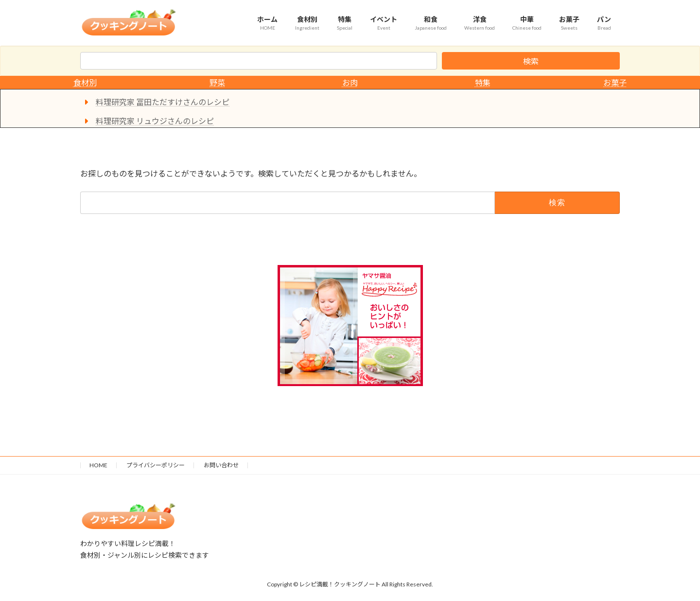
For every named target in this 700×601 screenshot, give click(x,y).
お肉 (350, 82)
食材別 (85, 82)
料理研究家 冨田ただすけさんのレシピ (163, 102)
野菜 (217, 82)
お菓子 (615, 82)
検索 (531, 61)
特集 (483, 82)
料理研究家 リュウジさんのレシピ (155, 121)
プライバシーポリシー (156, 465)
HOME (98, 465)
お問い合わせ (221, 465)
